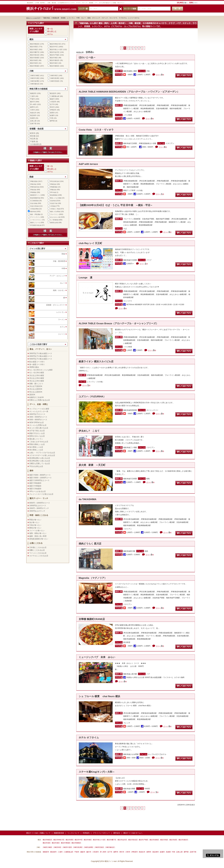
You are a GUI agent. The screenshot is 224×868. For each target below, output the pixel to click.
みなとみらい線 (55, 217)
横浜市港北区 (35, 55)
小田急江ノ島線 (55, 209)
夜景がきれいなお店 (37, 436)
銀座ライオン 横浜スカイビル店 (96, 362)
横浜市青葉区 (35, 66)
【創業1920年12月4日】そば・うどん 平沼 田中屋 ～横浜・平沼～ (116, 205)
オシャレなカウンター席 (39, 411)
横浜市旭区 (54, 58)
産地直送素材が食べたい (39, 539)
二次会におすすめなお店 (39, 442)
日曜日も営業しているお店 (40, 464)
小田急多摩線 (34, 209)
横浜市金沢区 (55, 52)
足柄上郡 (33, 121)
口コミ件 (160, 75)
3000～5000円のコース (38, 417)
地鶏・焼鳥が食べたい (38, 533)
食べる (50, 29)
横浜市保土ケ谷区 (56, 49)
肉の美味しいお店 (36, 450)
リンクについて (73, 833)
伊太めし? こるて (89, 431)
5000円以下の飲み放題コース (41, 359)
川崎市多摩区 (35, 81)
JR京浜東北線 (54, 181)
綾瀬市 (52, 115)
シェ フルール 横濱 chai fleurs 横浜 (99, 696)
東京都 (33, 136)
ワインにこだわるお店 (38, 553)
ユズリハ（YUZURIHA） (92, 397)
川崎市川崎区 (35, 75)
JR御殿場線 (54, 187)
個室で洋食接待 (35, 489)
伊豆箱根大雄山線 (36, 225)
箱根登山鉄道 (54, 223)
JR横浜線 (53, 190)
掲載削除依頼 (59, 833)
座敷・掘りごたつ (36, 384)
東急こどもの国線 (56, 198)
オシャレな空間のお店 (38, 425)
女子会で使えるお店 (37, 431)
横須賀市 (53, 93)
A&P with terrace (88, 164)
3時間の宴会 (34, 367)
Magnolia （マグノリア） (93, 578)
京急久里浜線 (34, 206)
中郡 (52, 118)
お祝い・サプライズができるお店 (42, 453)
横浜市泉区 (54, 63)
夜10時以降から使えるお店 (40, 458)
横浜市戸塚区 (55, 55)
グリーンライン (35, 217)
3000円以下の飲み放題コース (41, 353)
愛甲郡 (52, 121)
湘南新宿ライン (35, 195)
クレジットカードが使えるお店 (41, 494)
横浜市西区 (34, 47)
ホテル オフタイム (89, 738)
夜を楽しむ (52, 31)
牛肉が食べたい (35, 525)
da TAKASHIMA (88, 499)
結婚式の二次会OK (36, 397)
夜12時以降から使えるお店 (40, 461)
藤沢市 (32, 102)
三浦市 (32, 96)
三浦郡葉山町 (55, 96)
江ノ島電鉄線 (54, 220)
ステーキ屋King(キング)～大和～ (97, 772)
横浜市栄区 (34, 63)
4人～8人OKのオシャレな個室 (41, 370)
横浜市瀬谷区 (55, 60)
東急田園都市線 (35, 198)
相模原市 (33, 93)
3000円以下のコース (37, 414)
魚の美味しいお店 (36, 447)
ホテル (50, 34)
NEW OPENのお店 (36, 422)
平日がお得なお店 (36, 466)
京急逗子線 (54, 203)
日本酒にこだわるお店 (38, 547)
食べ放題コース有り (37, 364)
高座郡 (32, 118)
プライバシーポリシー (101, 833)
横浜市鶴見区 (35, 44)
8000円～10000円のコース (40, 503)
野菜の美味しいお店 (37, 444)
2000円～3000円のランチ (39, 508)
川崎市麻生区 (35, 84)
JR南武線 (33, 190)
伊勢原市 (53, 110)
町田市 (33, 133)
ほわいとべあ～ (87, 57)
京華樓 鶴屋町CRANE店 (92, 619)
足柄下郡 (33, 124)
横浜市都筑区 (55, 66)
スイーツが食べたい (37, 531)
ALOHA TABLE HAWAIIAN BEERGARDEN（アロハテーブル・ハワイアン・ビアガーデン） (129, 92)
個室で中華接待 (35, 486)
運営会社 (117, 833)
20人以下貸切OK (36, 386)
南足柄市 (33, 115)
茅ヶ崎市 (33, 104)
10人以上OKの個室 (37, 375)
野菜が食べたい (35, 520)
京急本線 (53, 201)
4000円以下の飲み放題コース (41, 356)
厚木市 (52, 107)
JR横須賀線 (34, 181)
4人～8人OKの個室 (37, 373)
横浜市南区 (34, 49)
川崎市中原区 (35, 78)
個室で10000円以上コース (39, 480)
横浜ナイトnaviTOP (33, 18)
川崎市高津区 (55, 78)
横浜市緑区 (34, 60)
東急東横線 (54, 195)
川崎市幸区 (54, 75)
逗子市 (52, 104)
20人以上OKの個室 (37, 378)
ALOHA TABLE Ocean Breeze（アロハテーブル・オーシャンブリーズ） (118, 323)
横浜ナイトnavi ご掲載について (38, 833)
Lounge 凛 (85, 278)
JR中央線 (53, 192)
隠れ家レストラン (36, 439)
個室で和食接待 (35, 483)
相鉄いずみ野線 (55, 212)
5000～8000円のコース (38, 420)
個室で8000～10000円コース (40, 478)
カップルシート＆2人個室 (39, 409)
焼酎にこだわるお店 (37, 550)
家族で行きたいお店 (37, 433)
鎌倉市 (52, 99)
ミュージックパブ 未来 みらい (97, 657)
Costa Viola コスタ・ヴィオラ (96, 130)
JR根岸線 (33, 184)
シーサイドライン (36, 220)
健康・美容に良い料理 (38, 536)
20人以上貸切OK (36, 389)
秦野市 (32, 107)
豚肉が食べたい (35, 528)
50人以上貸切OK (36, 392)
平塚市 (32, 99)
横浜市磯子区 (35, 52)
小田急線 (53, 206)
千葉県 (33, 142)
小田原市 (53, 102)
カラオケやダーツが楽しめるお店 (42, 455)
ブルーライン (54, 214)
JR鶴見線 (53, 184)
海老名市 (33, 113)
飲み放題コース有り (37, 362)
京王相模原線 (34, 201)
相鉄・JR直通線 (35, 214)
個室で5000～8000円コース (40, 475)
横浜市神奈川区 (55, 44)
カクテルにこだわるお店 (39, 556)
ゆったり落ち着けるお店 (39, 428)
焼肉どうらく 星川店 (90, 544)
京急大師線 (34, 203)
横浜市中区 (54, 47)
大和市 (32, 110)
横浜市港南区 (35, 58)
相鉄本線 (33, 212)
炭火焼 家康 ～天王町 (93, 465)
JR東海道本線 (35, 187)
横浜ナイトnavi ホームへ (133, 833)
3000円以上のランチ (37, 511)
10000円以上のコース (38, 506)
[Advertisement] (136, 39)
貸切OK (32, 395)
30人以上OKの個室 (37, 381)
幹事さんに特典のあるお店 (40, 400)
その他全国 (34, 144)
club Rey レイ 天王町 (90, 243)
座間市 (52, 113)
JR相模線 (33, 192)
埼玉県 (33, 139)
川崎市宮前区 (55, 81)
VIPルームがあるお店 (37, 491)
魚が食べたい (34, 522)
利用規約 (86, 833)
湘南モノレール (35, 223)
